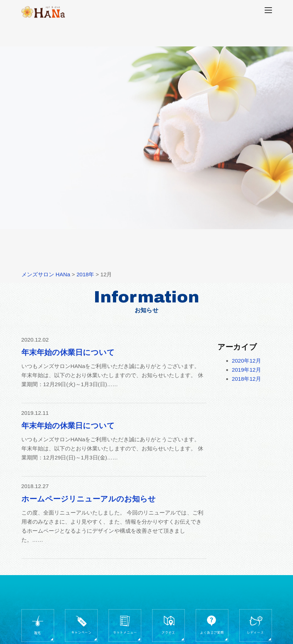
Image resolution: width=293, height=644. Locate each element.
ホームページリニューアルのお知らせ (89, 499)
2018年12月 (247, 379)
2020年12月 (247, 361)
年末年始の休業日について (68, 352)
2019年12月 (247, 370)
